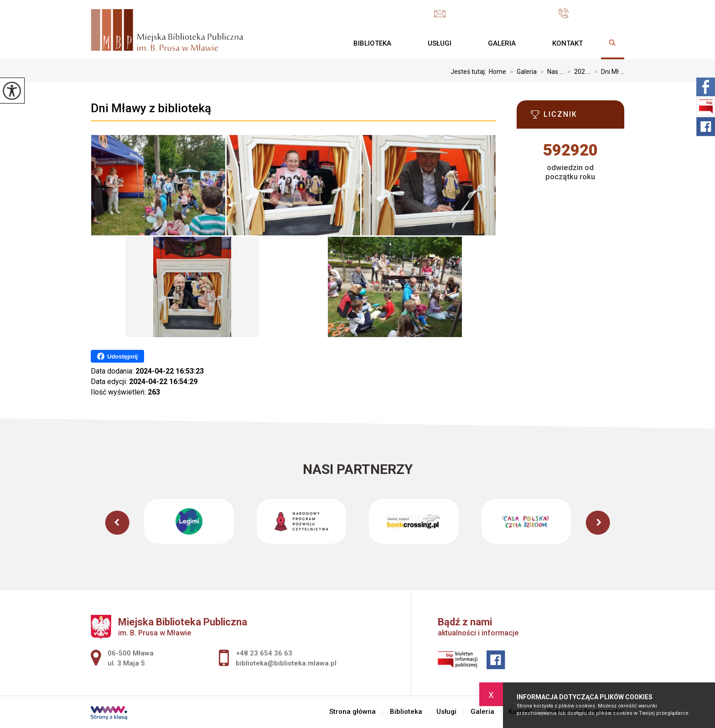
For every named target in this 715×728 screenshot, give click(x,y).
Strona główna (317, 43)
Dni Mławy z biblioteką (151, 108)
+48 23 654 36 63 (591, 13)
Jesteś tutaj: (470, 72)
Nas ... (550, 72)
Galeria (502, 43)
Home (497, 72)
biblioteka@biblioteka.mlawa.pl (492, 14)
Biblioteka (372, 43)
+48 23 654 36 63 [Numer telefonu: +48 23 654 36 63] (264, 653)
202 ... (577, 72)
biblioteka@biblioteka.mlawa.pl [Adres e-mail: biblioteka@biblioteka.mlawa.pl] (286, 663)
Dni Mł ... (607, 72)
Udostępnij (117, 356)
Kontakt (567, 43)
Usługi (440, 43)
